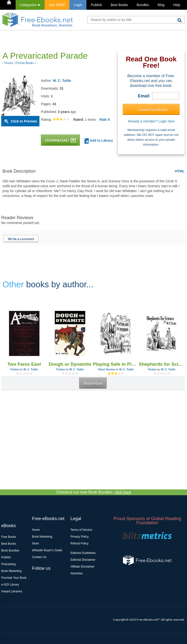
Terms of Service (81, 530)
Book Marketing (11, 571)
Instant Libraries (12, 591)
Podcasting (8, 564)
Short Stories (107, 369)
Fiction (15, 369)
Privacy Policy (79, 537)
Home (36, 530)
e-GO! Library (10, 585)
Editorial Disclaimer (83, 560)
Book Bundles (10, 551)
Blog (161, 5)
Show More (93, 383)
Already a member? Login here (151, 121)
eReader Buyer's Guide (47, 550)
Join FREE (57, 5)
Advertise (76, 573)
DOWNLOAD (60, 140)
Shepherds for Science (162, 364)
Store (35, 543)
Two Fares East (24, 364)
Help (177, 5)
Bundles (143, 5)
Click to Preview (24, 121)
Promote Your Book (14, 578)
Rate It (105, 120)
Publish (96, 5)
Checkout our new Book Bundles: (94, 492)
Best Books (119, 5)
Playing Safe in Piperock (116, 364)
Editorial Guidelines (83, 553)
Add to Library (99, 141)
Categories (30, 5)
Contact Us (39, 557)
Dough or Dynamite (70, 364)
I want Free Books (153, 109)
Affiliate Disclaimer (82, 567)
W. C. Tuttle (62, 81)
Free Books (9, 537)
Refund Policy (79, 543)
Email (144, 96)
